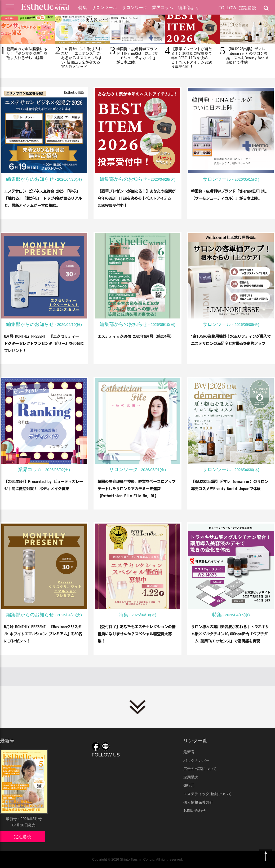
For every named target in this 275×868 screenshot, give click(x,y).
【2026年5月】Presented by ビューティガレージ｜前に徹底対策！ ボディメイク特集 (44, 488)
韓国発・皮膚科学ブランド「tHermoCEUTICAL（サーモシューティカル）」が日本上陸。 (231, 198)
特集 (83, 8)
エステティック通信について (207, 794)
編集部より (189, 8)
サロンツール (104, 8)
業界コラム (163, 8)
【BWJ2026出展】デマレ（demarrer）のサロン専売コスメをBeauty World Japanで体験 (231, 488)
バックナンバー (196, 760)
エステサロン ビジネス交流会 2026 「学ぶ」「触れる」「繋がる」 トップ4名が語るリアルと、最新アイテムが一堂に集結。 (43, 205)
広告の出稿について (200, 769)
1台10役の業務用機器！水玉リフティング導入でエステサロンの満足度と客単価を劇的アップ (230, 343)
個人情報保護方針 (198, 802)
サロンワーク (135, 8)
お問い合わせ (194, 811)
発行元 (189, 785)
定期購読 (247, 8)
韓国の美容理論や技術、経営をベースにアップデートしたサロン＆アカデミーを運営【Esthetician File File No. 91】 (136, 495)
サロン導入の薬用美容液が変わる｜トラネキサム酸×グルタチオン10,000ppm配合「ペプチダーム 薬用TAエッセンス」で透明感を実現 (230, 641)
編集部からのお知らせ (30, 179)
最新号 (189, 752)
